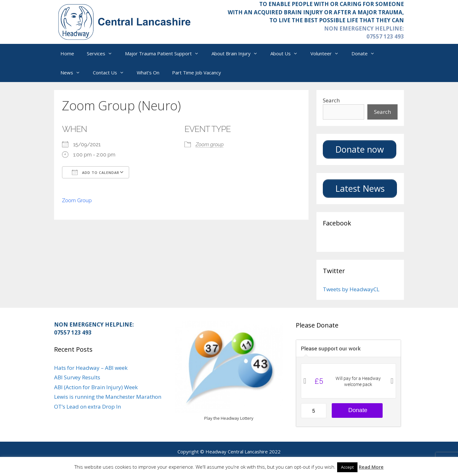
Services (103, 53)
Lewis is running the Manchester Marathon (108, 397)
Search (331, 100)
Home (67, 53)
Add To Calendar (96, 172)
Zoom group (210, 145)
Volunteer (328, 53)
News (73, 72)
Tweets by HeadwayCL (351, 289)
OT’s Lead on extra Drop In (87, 407)
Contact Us (112, 72)
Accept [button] (347, 467)
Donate (366, 53)
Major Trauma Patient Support (165, 53)
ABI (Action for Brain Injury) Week (96, 387)
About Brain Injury (238, 53)
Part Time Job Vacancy (197, 72)
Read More (371, 467)
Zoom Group (77, 200)
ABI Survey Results (77, 377)
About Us (287, 53)
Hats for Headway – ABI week (91, 368)
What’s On (148, 72)
